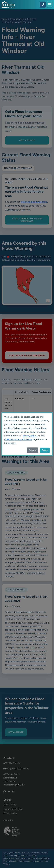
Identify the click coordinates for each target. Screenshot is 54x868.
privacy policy (30, 436)
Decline (32, 450)
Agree (45, 450)
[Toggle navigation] (50, 5)
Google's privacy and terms (18, 439)
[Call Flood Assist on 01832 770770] (43, 5)
